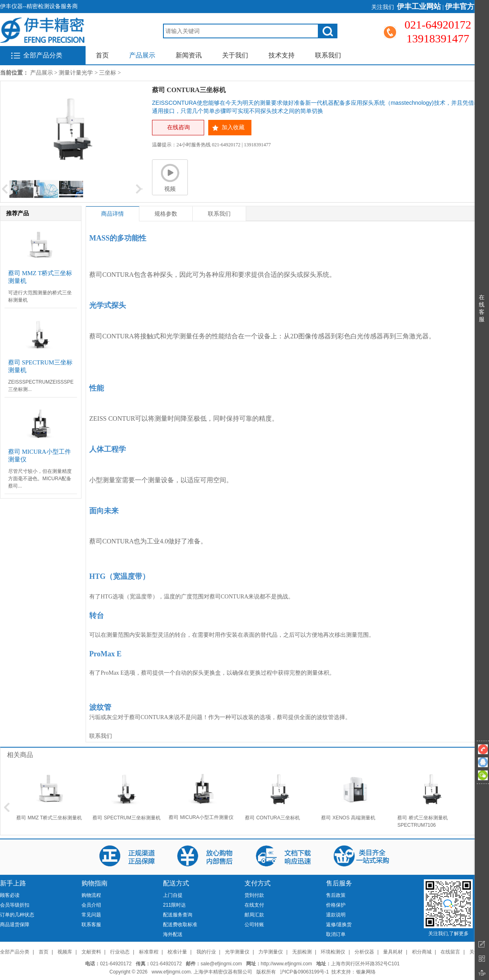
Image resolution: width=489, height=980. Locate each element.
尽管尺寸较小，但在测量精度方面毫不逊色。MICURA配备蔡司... (40, 479)
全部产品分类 (43, 55)
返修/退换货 (339, 925)
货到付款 (254, 895)
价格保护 (336, 905)
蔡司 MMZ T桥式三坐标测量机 (49, 818)
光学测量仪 (237, 952)
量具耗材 (393, 952)
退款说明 (336, 915)
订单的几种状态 (17, 915)
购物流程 (91, 895)
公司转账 (254, 925)
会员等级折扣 (15, 905)
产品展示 (142, 55)
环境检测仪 (333, 952)
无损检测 (302, 952)
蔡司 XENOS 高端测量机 (348, 818)
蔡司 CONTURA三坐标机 (272, 818)
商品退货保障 (15, 925)
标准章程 (149, 952)
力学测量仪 (271, 952)
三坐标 (108, 73)
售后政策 (336, 895)
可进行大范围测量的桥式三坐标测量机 (40, 296)
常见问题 (91, 915)
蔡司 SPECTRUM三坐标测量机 (127, 818)
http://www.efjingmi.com (286, 964)
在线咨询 (178, 127)
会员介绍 (91, 905)
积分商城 (422, 952)
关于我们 (235, 55)
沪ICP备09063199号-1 (304, 972)
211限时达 (174, 905)
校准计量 (177, 952)
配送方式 (176, 883)
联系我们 (328, 55)
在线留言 (450, 952)
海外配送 (173, 934)
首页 (102, 55)
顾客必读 (10, 895)
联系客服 (91, 925)
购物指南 (95, 883)
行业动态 (120, 952)
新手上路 (13, 883)
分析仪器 (364, 952)
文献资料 (91, 952)
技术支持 (282, 55)
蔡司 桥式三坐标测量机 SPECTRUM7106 (422, 821)
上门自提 (173, 895)
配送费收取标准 (180, 925)
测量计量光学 (76, 73)
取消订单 (336, 934)
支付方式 (258, 883)
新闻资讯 (189, 55)
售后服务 (339, 883)
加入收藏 (233, 127)
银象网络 (366, 972)
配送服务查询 (178, 915)
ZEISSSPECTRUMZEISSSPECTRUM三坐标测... (41, 386)
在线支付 (254, 905)
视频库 (65, 952)
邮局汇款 (254, 915)
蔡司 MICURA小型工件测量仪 (201, 817)
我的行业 (206, 952)
